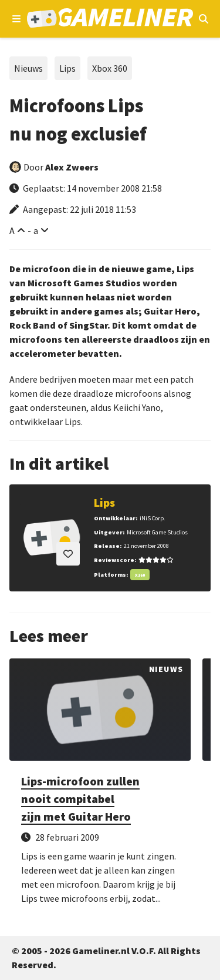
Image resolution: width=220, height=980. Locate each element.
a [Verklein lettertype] (36, 230)
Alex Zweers (72, 167)
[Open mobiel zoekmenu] (203, 19)
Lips (67, 68)
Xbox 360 (110, 68)
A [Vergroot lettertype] (12, 230)
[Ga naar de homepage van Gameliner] (110, 19)
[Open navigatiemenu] (17, 19)
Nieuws (28, 68)
